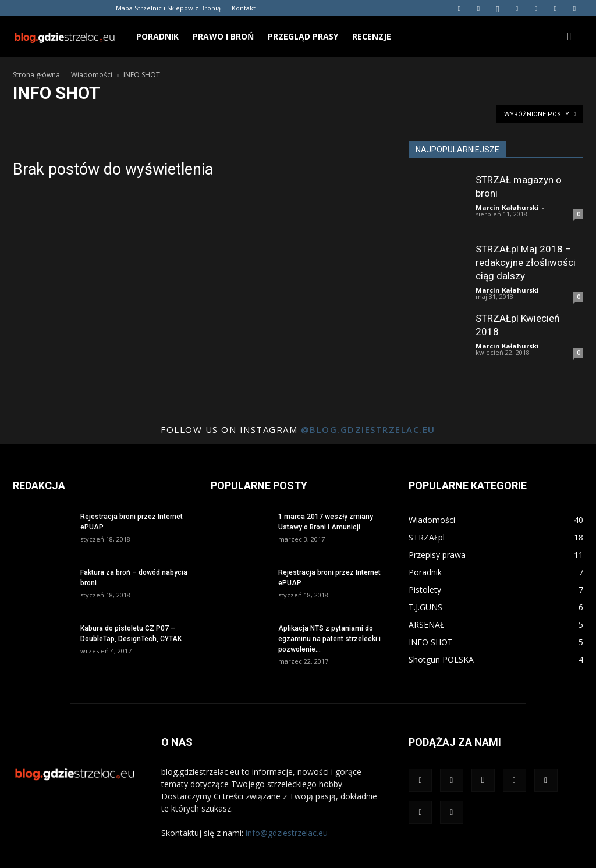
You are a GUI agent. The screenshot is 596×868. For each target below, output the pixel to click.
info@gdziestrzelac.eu (287, 833)
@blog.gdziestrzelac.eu (368, 429)
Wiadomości (92, 75)
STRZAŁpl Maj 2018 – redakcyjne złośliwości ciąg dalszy (526, 262)
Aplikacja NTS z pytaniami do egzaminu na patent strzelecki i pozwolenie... (329, 639)
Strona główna (36, 75)
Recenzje (372, 36)
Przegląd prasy (303, 36)
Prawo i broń (223, 36)
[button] (569, 37)
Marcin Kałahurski (507, 207)
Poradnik (157, 36)
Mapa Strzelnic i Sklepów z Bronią (168, 8)
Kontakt (244, 8)
